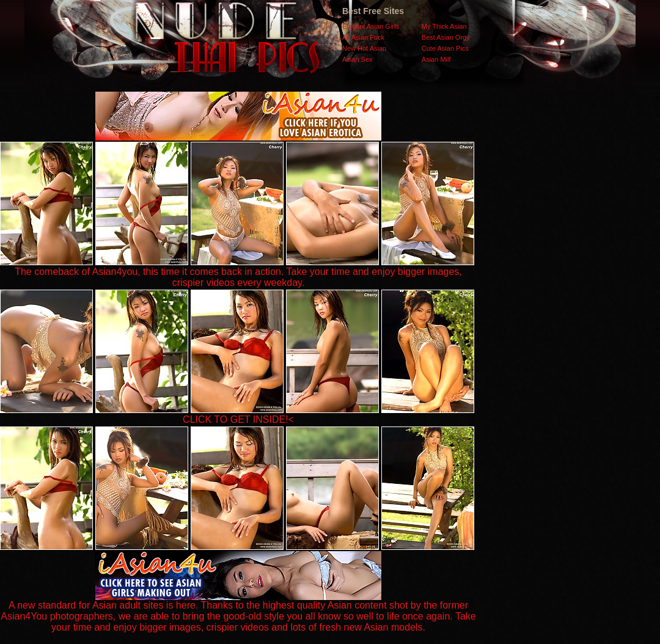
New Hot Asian (364, 48)
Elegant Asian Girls (371, 26)
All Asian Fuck (363, 37)
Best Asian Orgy (446, 37)
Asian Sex (358, 59)
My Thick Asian (444, 26)
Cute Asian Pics (445, 48)
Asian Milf (436, 59)
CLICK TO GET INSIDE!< (238, 419)
